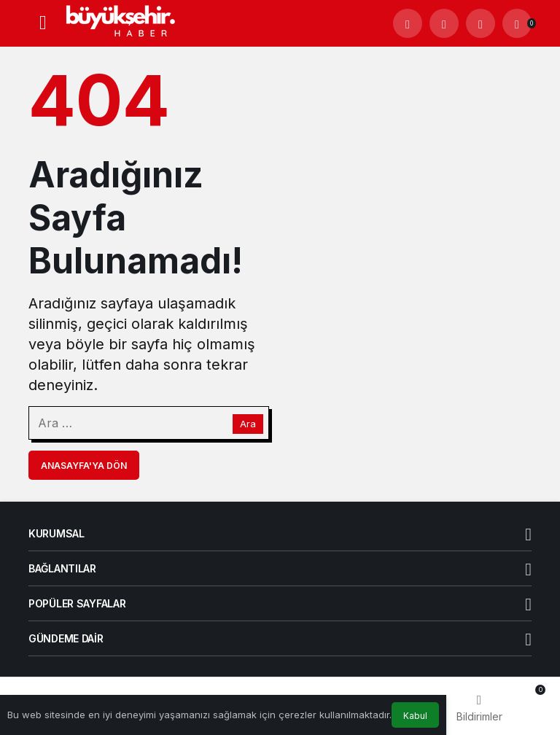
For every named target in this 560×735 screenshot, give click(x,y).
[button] (444, 23)
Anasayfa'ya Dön (84, 466)
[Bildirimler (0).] (517, 23)
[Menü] (43, 23)
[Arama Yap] (408, 23)
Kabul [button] (415, 716)
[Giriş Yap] (481, 23)
